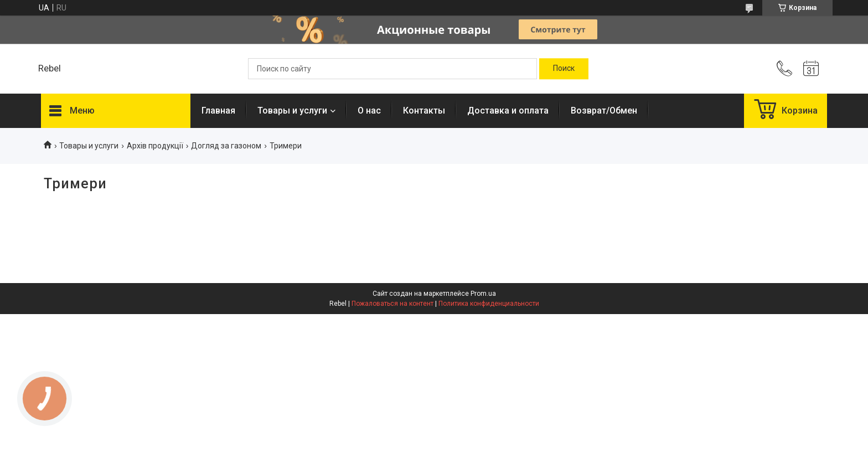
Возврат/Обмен (604, 111)
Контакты (424, 111)
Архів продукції (155, 146)
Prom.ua (483, 294)
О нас (369, 111)
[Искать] (564, 69)
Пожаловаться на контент (392, 304)
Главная (218, 111)
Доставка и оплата (508, 111)
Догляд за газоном (226, 146)
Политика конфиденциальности (489, 304)
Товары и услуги (292, 111)
